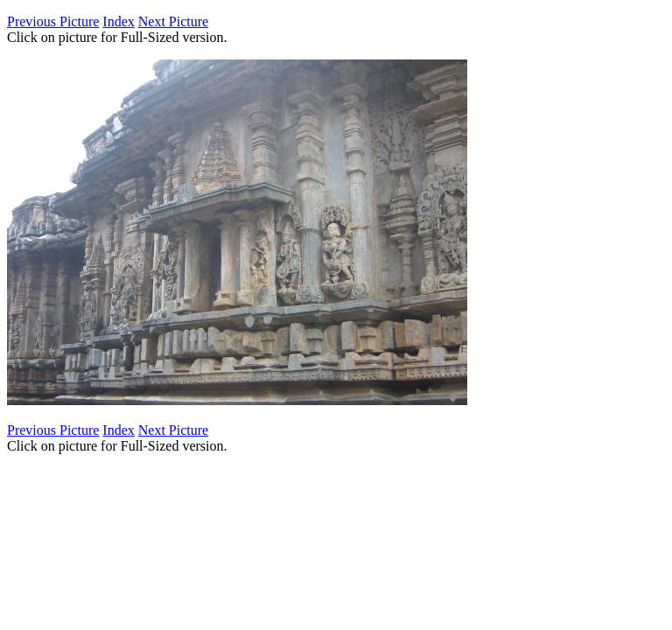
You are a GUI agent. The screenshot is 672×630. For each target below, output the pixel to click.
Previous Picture (53, 21)
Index (118, 21)
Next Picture (173, 21)
